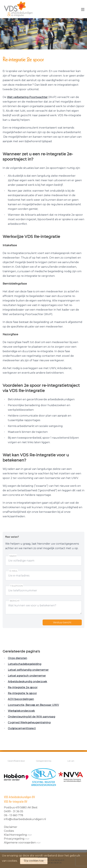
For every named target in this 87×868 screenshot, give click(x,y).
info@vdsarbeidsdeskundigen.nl (25, 819)
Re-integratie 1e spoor (22, 693)
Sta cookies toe (34, 861)
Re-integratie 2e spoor (23, 687)
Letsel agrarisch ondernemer (27, 676)
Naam (13, 556)
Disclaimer (11, 827)
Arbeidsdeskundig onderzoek (28, 682)
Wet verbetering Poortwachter (27, 97)
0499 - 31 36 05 (14, 811)
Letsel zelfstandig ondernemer (28, 670)
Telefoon (16, 586)
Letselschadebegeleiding (25, 664)
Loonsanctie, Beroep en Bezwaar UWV (33, 705)
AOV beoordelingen (21, 699)
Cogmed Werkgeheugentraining (29, 722)
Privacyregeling (17, 839)
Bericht (15, 601)
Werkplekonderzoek (21, 711)
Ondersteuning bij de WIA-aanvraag (32, 717)
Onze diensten (17, 658)
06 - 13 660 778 (14, 815)
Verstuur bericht (62, 622)
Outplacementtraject (22, 728)
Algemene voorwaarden (22, 843)
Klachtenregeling (18, 835)
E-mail (13, 571)
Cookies (9, 831)
